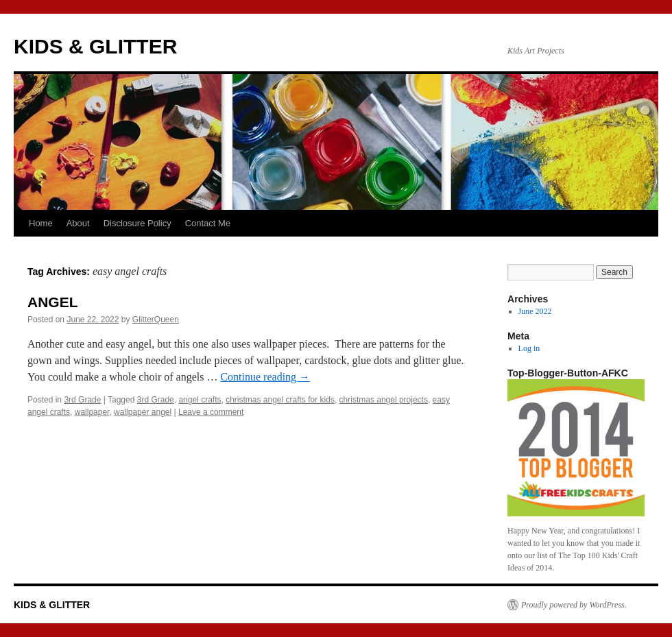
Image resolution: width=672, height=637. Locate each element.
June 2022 (535, 311)
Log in (529, 348)
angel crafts (200, 400)
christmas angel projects (384, 400)
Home (41, 223)
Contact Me (208, 223)
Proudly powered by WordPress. (574, 605)
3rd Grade (82, 400)
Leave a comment (211, 412)
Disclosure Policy (137, 223)
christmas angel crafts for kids (280, 400)
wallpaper (92, 412)
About (78, 223)
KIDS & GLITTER (95, 46)
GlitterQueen (156, 320)
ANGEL (53, 302)
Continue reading (265, 377)
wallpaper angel (143, 412)
